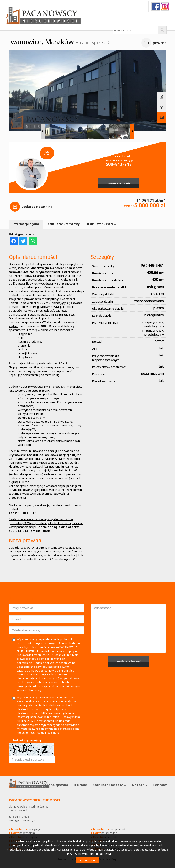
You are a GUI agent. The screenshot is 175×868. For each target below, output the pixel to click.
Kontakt (160, 785)
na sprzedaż (109, 829)
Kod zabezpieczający (27, 740)
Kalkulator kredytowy (63, 224)
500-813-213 (119, 164)
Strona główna (55, 785)
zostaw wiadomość (119, 183)
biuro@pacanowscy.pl (23, 821)
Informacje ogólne (26, 224)
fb (156, 7)
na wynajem (27, 829)
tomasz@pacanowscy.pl (119, 160)
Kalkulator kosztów (102, 224)
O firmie (80, 785)
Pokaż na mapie (162, 107)
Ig (165, 7)
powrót (159, 43)
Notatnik (140, 785)
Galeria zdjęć (162, 118)
